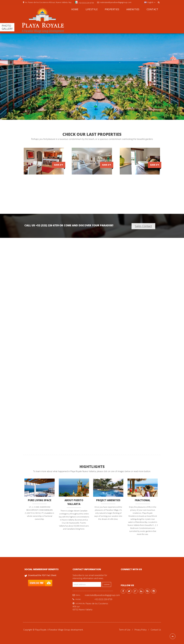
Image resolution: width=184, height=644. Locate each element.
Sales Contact (143, 226)
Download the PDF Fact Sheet (42, 575)
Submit (107, 584)
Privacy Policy (141, 630)
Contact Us (156, 630)
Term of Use (125, 630)
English (150, 2)
